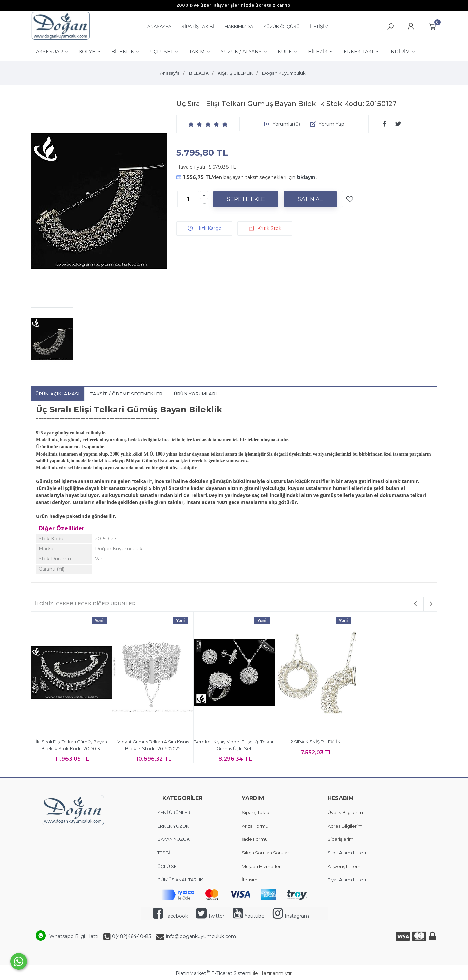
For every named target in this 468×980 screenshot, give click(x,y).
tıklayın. (307, 177)
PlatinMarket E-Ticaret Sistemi (213, 973)
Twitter (210, 916)
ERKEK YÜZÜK (174, 826)
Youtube (249, 916)
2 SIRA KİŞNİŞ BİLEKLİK (316, 742)
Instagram (291, 916)
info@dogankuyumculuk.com (200, 936)
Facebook (170, 916)
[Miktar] (188, 199)
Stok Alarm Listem (348, 853)
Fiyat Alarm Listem (348, 880)
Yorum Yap (331, 124)
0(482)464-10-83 (131, 936)
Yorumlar (286, 124)
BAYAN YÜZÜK (173, 839)
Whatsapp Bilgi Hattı (74, 936)
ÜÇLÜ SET (169, 866)
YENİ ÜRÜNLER (174, 812)
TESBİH (165, 853)
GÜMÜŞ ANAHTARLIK (180, 880)
